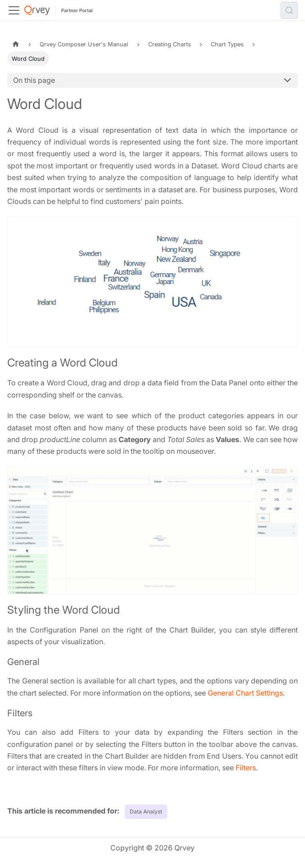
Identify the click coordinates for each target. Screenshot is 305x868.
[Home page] (16, 44)
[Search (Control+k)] (289, 10)
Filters (246, 768)
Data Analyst (146, 811)
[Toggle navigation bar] (14, 10)
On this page (34, 80)
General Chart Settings (245, 693)
